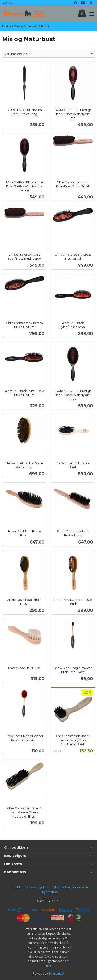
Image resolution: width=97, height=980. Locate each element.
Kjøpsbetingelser (36, 887)
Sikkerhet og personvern (70, 887)
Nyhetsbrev (50, 892)
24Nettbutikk (56, 974)
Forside (6, 26)
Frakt (16, 887)
